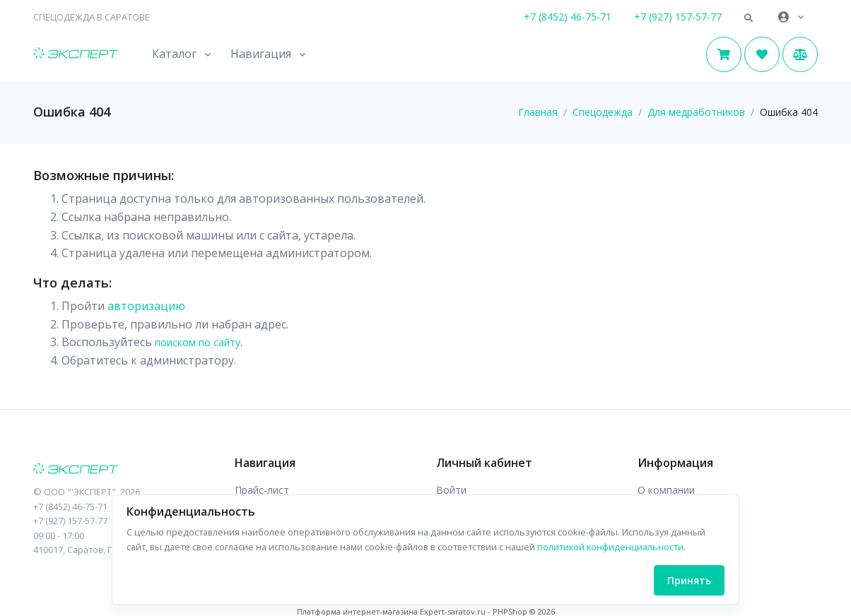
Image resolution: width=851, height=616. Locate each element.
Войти (451, 490)
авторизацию (146, 306)
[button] (749, 18)
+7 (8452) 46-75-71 (568, 17)
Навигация (261, 54)
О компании (666, 490)
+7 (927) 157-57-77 (678, 17)
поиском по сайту (198, 342)
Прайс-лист (262, 490)
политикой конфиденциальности (610, 547)
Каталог (174, 54)
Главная (538, 112)
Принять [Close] (689, 580)
